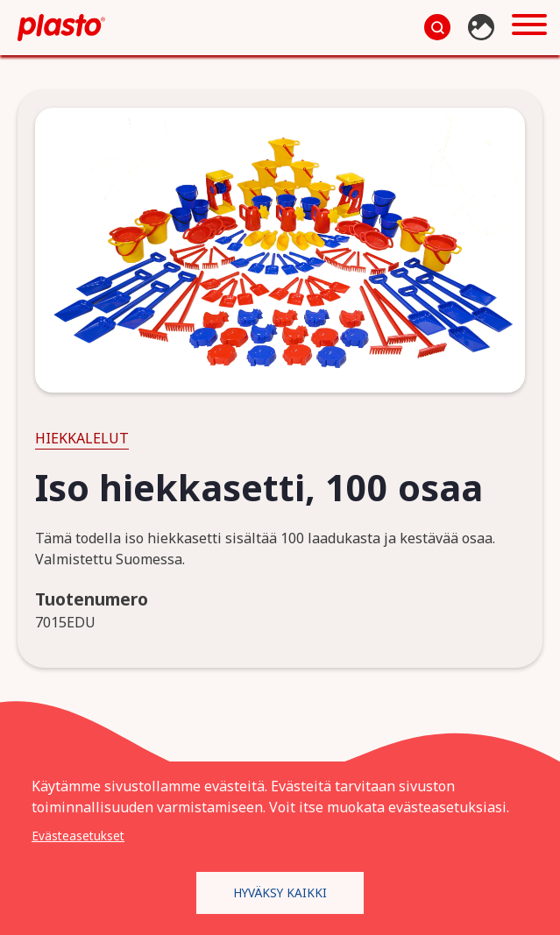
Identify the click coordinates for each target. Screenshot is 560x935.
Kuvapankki (483, 27)
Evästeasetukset (78, 835)
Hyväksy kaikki (280, 892)
